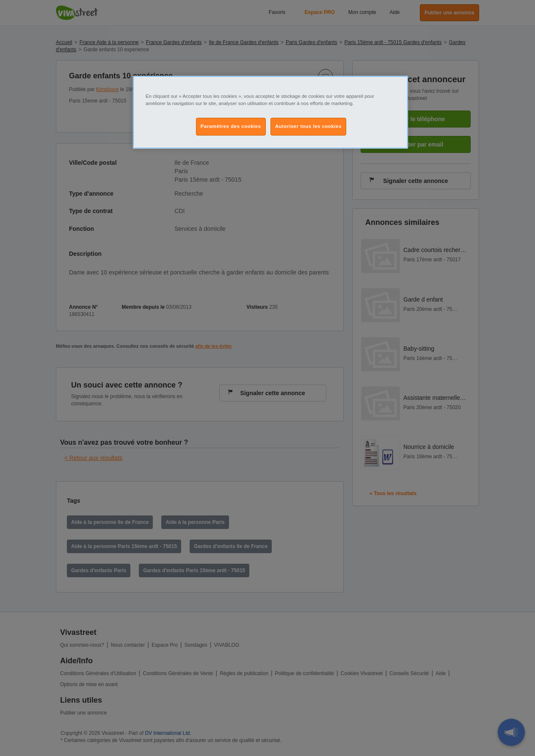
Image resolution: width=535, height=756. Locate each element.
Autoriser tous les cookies (308, 126)
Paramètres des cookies (231, 126)
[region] (270, 112)
